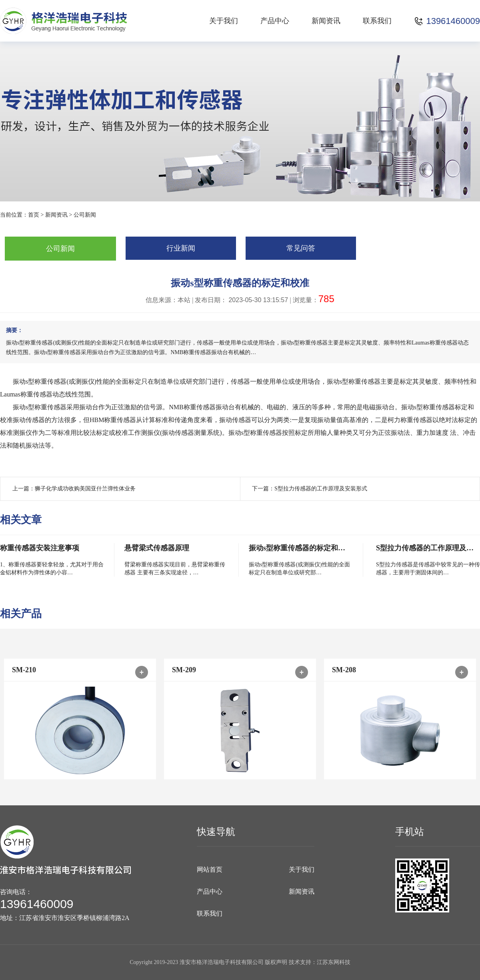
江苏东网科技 (334, 962)
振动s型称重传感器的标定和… (297, 548)
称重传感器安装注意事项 (40, 548)
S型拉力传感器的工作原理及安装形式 (321, 489)
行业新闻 (181, 248)
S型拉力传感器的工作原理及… (425, 548)
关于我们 (224, 21)
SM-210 (24, 670)
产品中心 (275, 21)
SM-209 (184, 670)
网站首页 (210, 869)
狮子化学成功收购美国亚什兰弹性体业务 (85, 489)
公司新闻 (85, 215)
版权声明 (276, 962)
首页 (34, 215)
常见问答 (301, 248)
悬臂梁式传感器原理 (157, 548)
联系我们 (377, 21)
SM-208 (344, 670)
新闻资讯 (326, 21)
